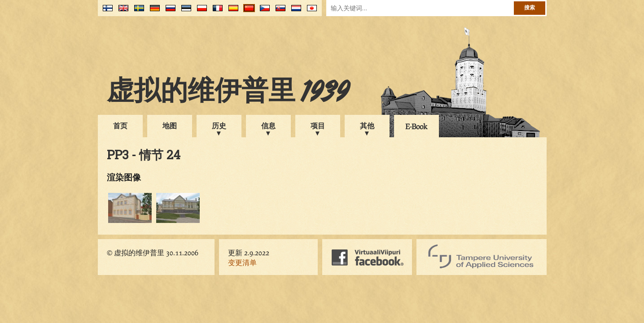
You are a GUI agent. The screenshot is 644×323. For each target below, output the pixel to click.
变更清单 (242, 262)
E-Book (416, 126)
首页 (120, 125)
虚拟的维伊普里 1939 (228, 93)
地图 (170, 125)
